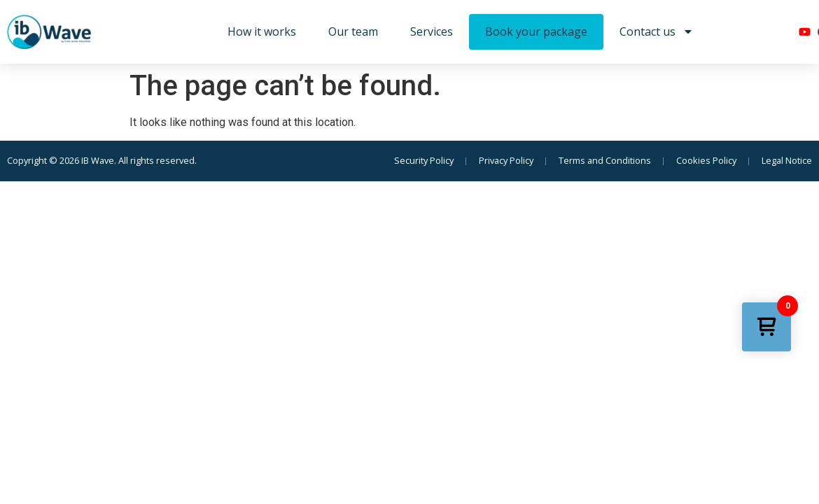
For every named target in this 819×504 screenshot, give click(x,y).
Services (432, 31)
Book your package (536, 31)
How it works (262, 31)
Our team (353, 31)
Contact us (657, 31)
